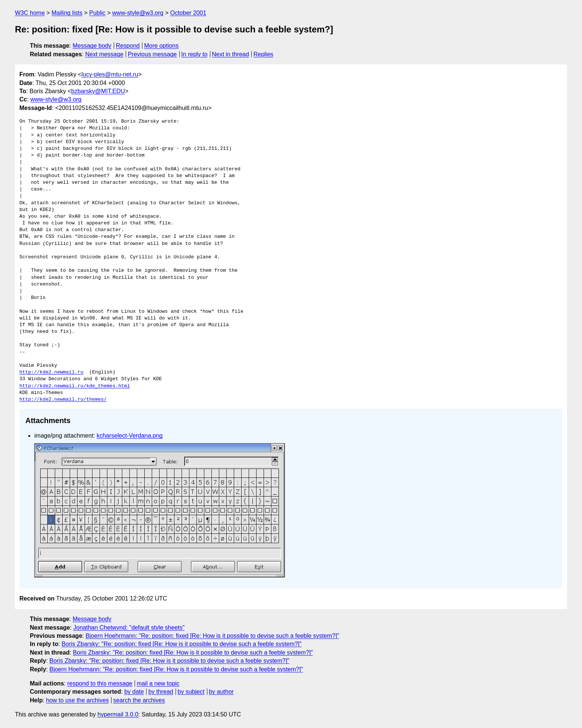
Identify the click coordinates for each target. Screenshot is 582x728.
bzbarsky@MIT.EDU (98, 91)
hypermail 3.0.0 (118, 714)
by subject (191, 692)
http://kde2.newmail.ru (51, 372)
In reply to (194, 54)
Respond (128, 46)
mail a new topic (158, 683)
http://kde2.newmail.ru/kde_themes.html (75, 386)
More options (162, 46)
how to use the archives (78, 700)
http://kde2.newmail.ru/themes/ (63, 400)
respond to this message (100, 683)
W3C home (30, 13)
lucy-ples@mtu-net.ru (110, 74)
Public (97, 13)
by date (134, 692)
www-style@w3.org (138, 13)
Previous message (152, 54)
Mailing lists (67, 13)
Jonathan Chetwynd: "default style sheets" (129, 628)
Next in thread (230, 54)
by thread (161, 692)
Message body (92, 46)
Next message (104, 54)
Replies (263, 54)
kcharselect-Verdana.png (130, 436)
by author (221, 692)
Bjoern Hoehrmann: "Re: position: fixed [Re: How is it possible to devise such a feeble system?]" (212, 636)
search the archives (139, 700)
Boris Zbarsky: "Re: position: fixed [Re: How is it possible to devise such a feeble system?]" (182, 644)
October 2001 (188, 13)
